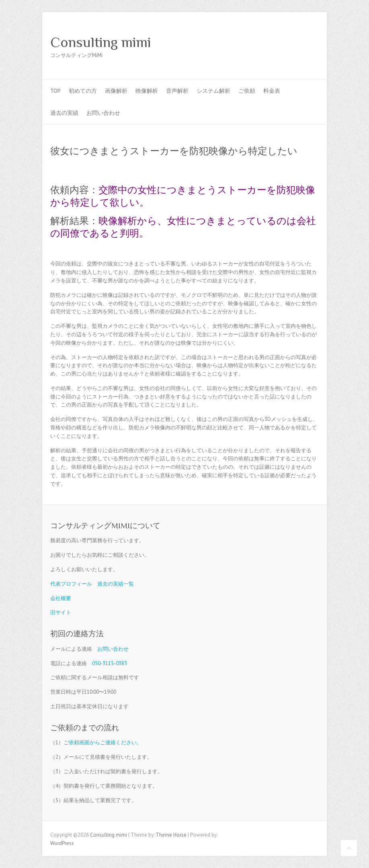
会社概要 (61, 598)
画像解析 (116, 91)
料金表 (272, 91)
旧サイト (61, 612)
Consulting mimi (101, 42)
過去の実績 (64, 113)
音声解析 (177, 91)
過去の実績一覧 (116, 584)
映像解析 (147, 91)
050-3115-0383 (110, 663)
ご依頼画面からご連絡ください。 (103, 742)
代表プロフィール (71, 584)
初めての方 (83, 91)
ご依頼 (247, 91)
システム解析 (213, 91)
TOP (55, 91)
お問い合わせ (103, 113)
